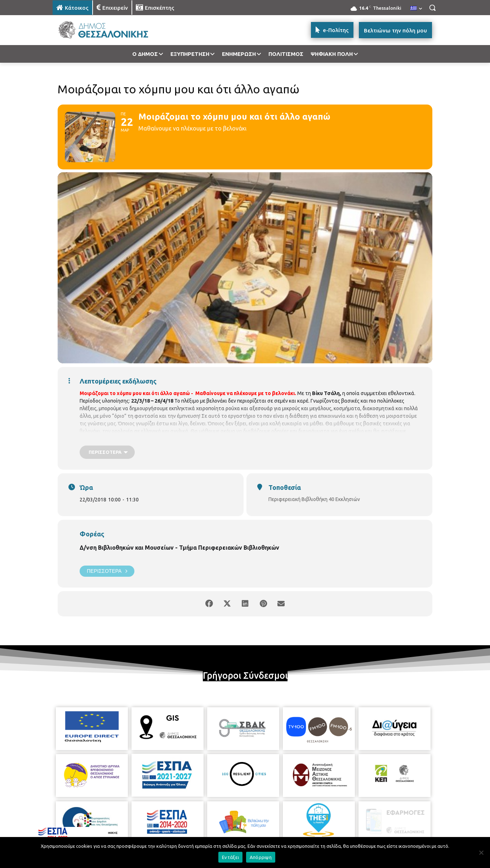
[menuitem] (416, 9)
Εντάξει (230, 857)
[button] (432, 8)
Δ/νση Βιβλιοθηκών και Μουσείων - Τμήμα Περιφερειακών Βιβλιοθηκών (179, 548)
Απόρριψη (261, 857)
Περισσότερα (107, 571)
